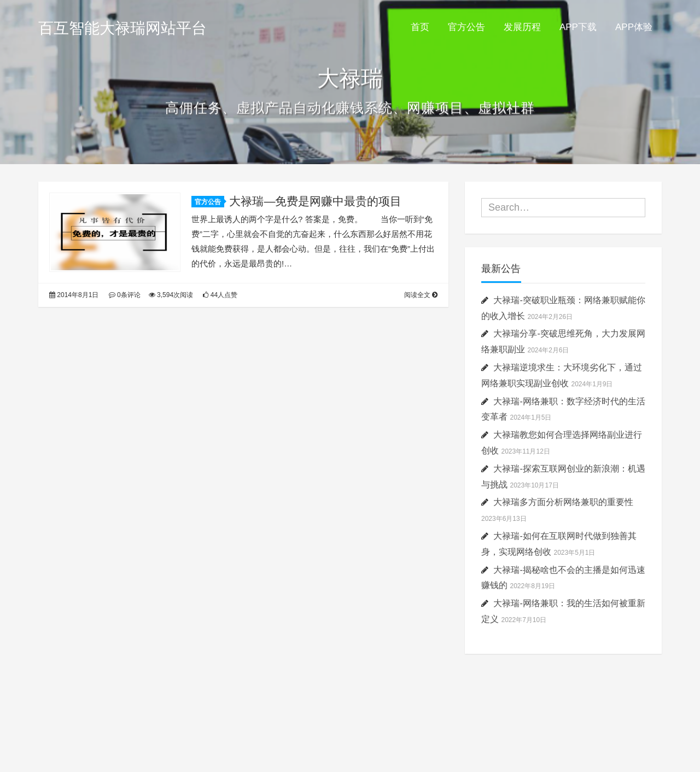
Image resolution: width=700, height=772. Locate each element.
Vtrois (405, 727)
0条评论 (125, 295)
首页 (420, 27)
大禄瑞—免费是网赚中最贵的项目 (315, 201)
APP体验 (634, 27)
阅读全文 (421, 295)
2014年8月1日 (74, 295)
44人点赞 (220, 295)
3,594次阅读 (171, 295)
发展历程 (522, 27)
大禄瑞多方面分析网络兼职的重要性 (563, 502)
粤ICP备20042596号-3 (350, 740)
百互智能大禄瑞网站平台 (122, 28)
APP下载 (578, 27)
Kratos (328, 727)
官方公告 (466, 27)
